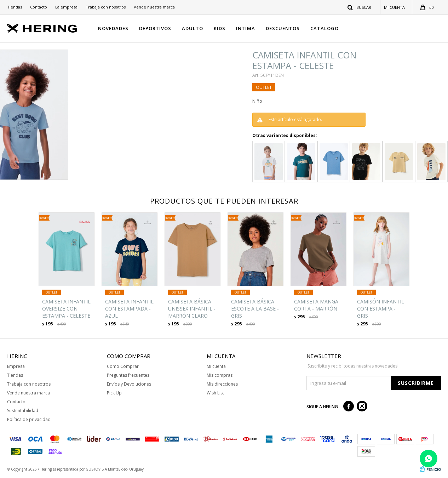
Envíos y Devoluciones (129, 384)
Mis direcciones (222, 384)
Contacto (39, 7)
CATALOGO (324, 28)
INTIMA (246, 28)
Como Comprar (123, 366)
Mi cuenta (216, 366)
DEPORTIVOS (155, 28)
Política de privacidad (29, 419)
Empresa (16, 366)
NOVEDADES (113, 28)
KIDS (220, 28)
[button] (360, 7)
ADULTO (193, 28)
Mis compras (220, 375)
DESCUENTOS (283, 28)
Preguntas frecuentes (128, 375)
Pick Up (114, 393)
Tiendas (15, 7)
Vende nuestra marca (154, 7)
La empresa (66, 7)
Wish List (215, 393)
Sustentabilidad (23, 411)
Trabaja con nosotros (106, 7)
